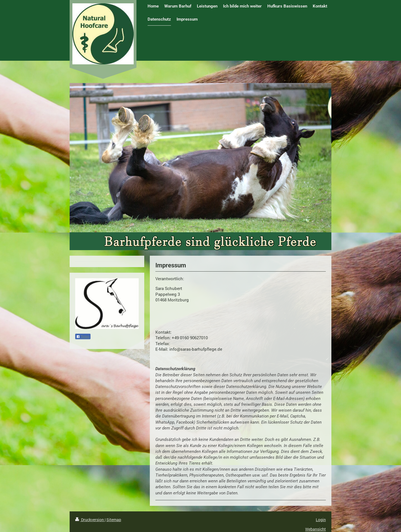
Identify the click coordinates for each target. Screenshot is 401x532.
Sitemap (114, 520)
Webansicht (316, 529)
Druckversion (90, 520)
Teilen (83, 337)
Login (321, 520)
